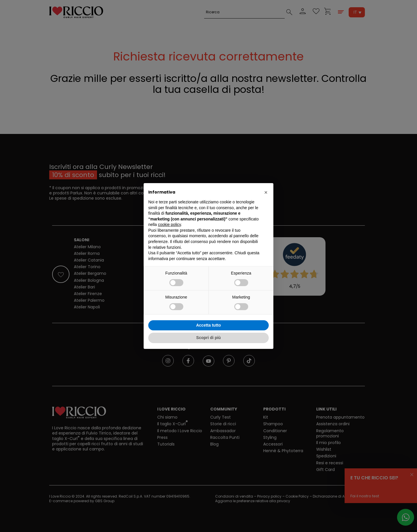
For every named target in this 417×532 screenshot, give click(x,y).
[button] (266, 192)
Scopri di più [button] (209, 338)
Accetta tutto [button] (209, 325)
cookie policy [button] (169, 224)
